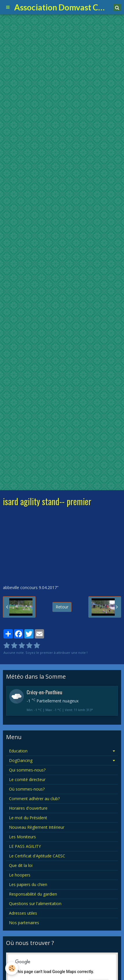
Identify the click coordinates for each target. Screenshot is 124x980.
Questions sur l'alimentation (35, 904)
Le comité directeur (27, 779)
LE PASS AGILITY (25, 846)
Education (18, 751)
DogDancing (21, 760)
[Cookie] (12, 968)
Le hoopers (20, 875)
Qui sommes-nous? (27, 770)
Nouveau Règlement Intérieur (37, 827)
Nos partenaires (24, 923)
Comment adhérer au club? (34, 799)
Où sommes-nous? (27, 789)
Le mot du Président (28, 818)
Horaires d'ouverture (28, 808)
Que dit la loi (21, 865)
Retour (62, 607)
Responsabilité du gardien (33, 894)
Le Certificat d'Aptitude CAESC (37, 856)
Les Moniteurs (22, 837)
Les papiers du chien (28, 884)
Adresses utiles (23, 913)
